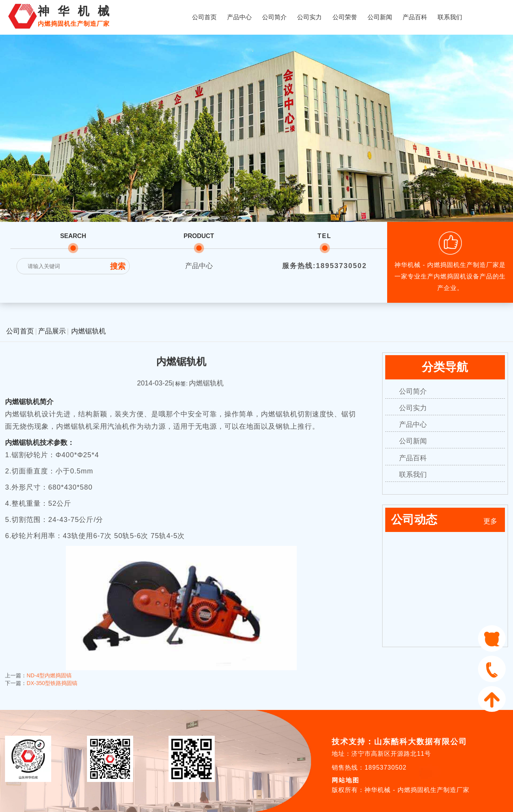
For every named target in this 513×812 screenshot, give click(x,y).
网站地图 (346, 780)
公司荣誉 (345, 17)
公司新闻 (380, 17)
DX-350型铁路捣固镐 (52, 674)
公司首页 (204, 17)
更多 (490, 521)
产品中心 (239, 17)
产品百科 (415, 17)
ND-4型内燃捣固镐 (49, 666)
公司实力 (309, 17)
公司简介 (274, 17)
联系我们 (450, 17)
